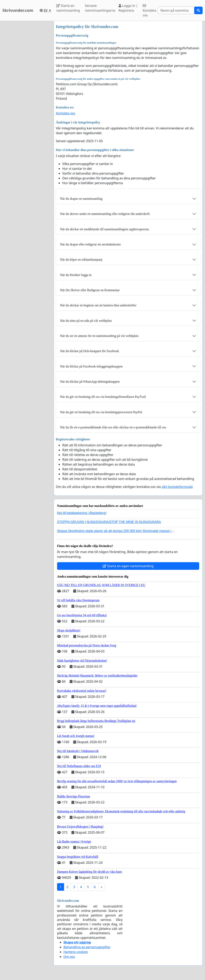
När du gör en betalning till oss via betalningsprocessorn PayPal (101, 412)
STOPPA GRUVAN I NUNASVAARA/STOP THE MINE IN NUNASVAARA (109, 522)
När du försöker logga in (76, 275)
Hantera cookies (76, 952)
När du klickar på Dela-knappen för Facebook (89, 351)
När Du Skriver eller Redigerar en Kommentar (90, 290)
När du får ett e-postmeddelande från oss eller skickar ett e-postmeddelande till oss (113, 427)
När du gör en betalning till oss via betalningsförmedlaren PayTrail (103, 397)
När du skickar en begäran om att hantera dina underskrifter (98, 305)
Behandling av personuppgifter (87, 947)
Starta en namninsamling (68, 8)
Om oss (69, 957)
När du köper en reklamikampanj (81, 260)
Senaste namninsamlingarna (100, 8)
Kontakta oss (150, 11)
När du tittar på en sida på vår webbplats (86, 321)
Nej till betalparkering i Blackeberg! (82, 513)
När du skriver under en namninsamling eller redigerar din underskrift (105, 214)
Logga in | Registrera (128, 8)
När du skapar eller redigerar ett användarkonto (90, 244)
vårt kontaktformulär (177, 487)
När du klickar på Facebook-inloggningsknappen (91, 366)
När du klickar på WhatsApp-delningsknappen (90, 382)
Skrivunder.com (18, 10)
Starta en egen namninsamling (128, 566)
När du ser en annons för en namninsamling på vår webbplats (99, 336)
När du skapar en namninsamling (81, 199)
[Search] (176, 10)
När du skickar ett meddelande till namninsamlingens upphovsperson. (105, 229)
